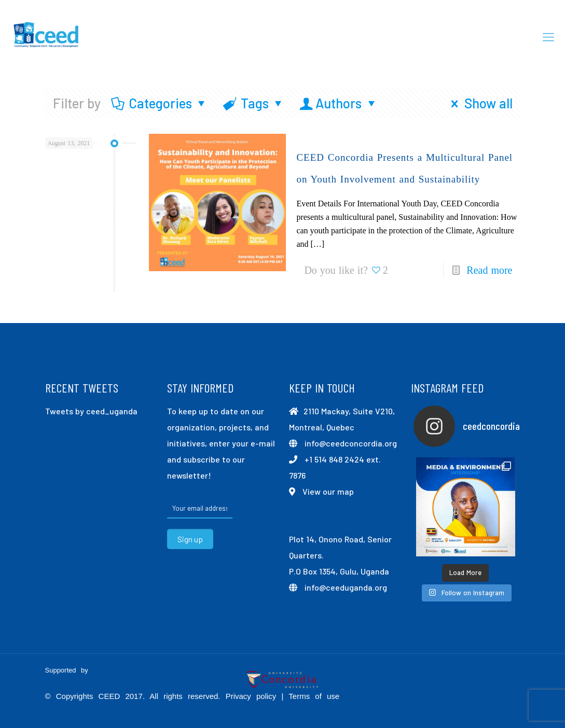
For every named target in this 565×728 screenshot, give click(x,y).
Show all (479, 103)
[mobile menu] (548, 36)
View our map (328, 491)
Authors (339, 103)
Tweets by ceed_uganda (91, 411)
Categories (160, 103)
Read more (489, 270)
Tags (254, 103)
